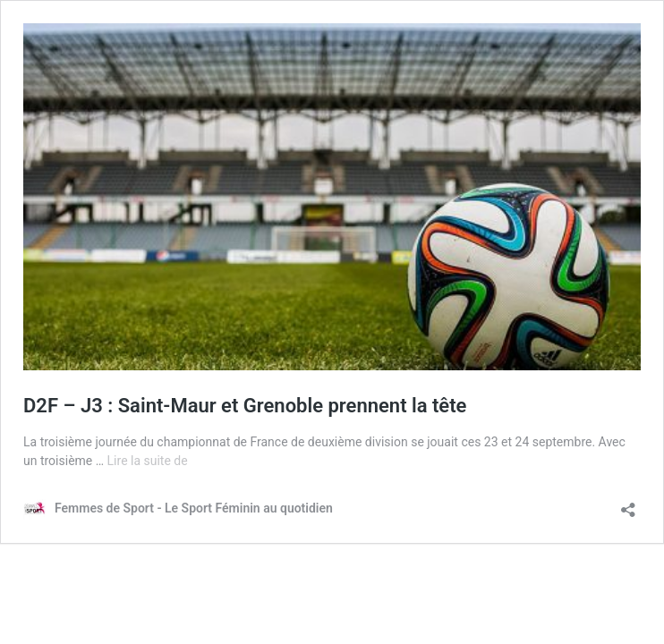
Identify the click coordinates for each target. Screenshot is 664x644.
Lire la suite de (148, 461)
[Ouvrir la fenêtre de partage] (628, 504)
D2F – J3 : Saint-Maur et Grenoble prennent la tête (245, 406)
